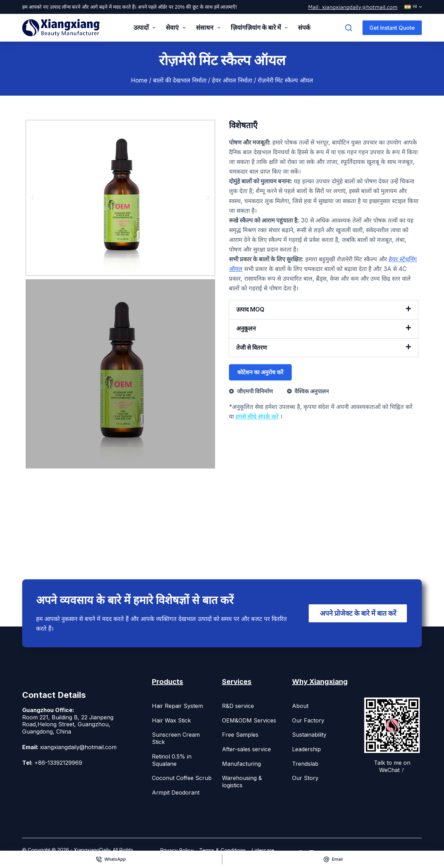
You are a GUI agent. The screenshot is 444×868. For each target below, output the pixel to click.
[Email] (333, 859)
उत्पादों (146, 28)
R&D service (238, 706)
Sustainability (309, 735)
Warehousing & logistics (242, 782)
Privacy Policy (177, 850)
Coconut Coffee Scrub (182, 778)
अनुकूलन (246, 328)
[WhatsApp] (111, 859)
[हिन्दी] (413, 7)
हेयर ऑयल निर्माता (232, 80)
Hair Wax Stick (171, 720)
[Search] (349, 28)
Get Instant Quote (392, 28)
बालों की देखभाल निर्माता (180, 80)
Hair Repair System (177, 706)
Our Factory (308, 720)
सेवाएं (177, 28)
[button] (33, 198)
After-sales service (246, 749)
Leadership (306, 749)
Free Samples (240, 735)
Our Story (305, 778)
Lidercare (263, 850)
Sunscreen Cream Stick (176, 738)
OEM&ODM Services (249, 720)
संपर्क (304, 28)
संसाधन (210, 28)
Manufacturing (241, 764)
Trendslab (305, 764)
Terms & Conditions (223, 850)
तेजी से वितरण (251, 348)
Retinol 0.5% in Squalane (172, 760)
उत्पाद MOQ (250, 309)
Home (139, 80)
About (300, 706)
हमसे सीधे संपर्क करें (257, 417)
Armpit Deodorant (176, 792)
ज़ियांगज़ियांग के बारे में (261, 28)
